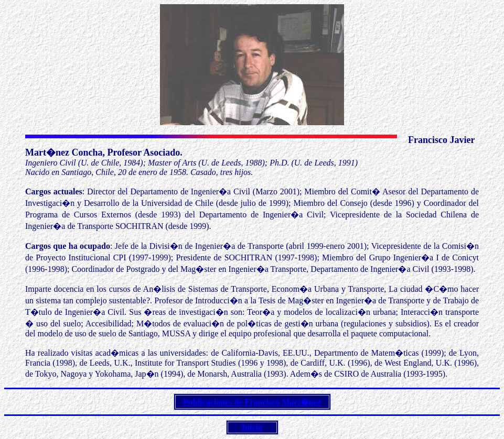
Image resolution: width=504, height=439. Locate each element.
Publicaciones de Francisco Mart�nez (252, 402)
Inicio (252, 427)
